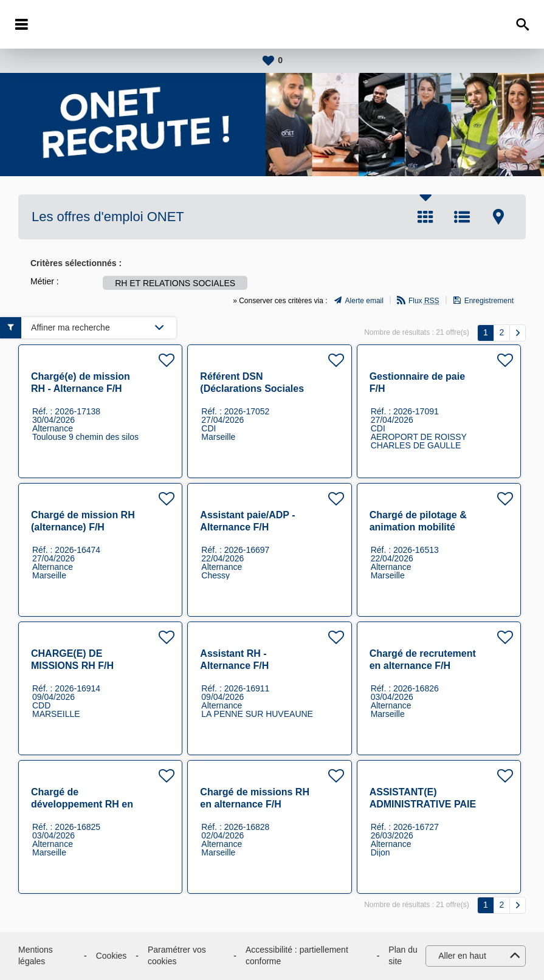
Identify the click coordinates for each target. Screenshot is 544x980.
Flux (424, 301)
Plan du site (403, 956)
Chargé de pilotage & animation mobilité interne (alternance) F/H (424, 527)
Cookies (112, 956)
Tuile (425, 217)
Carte (498, 217)
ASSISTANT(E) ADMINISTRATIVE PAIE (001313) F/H (423, 804)
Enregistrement (489, 301)
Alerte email (364, 301)
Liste (462, 217)
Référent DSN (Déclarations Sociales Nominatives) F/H (252, 389)
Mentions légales (36, 956)
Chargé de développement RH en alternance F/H (82, 804)
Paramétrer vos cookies (177, 956)
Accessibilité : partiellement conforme (297, 956)
